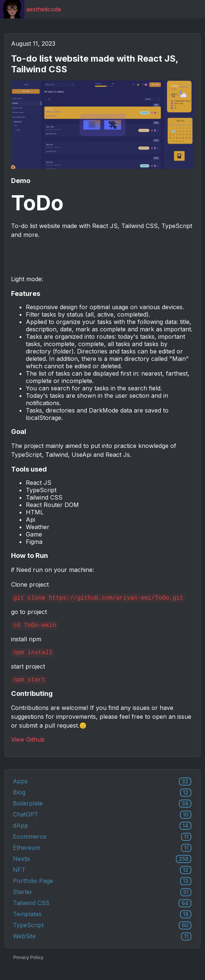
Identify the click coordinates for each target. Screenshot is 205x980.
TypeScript (102, 931)
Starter (102, 898)
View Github (28, 745)
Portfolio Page (102, 887)
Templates (102, 920)
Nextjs (102, 865)
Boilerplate (102, 810)
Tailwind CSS (102, 909)
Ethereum (102, 854)
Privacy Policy (28, 963)
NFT (102, 876)
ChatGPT (102, 821)
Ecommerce (102, 843)
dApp (102, 832)
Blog (102, 798)
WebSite (102, 942)
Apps (102, 787)
